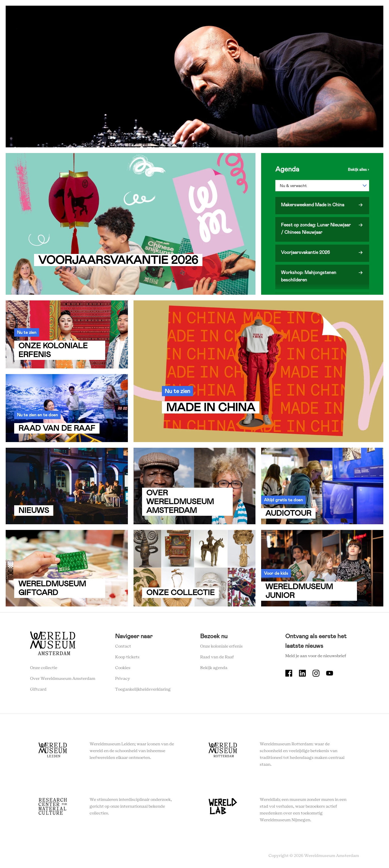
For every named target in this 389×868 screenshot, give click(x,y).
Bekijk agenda (214, 668)
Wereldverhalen (234, 14)
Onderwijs (269, 14)
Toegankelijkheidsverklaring (143, 689)
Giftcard (38, 689)
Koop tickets (127, 657)
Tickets (295, 14)
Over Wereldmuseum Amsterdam (63, 679)
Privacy (123, 679)
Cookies (123, 668)
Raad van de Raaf (217, 657)
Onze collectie (44, 668)
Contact (123, 646)
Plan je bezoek (196, 14)
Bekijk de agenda (359, 169)
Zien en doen (160, 14)
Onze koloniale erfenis (221, 646)
